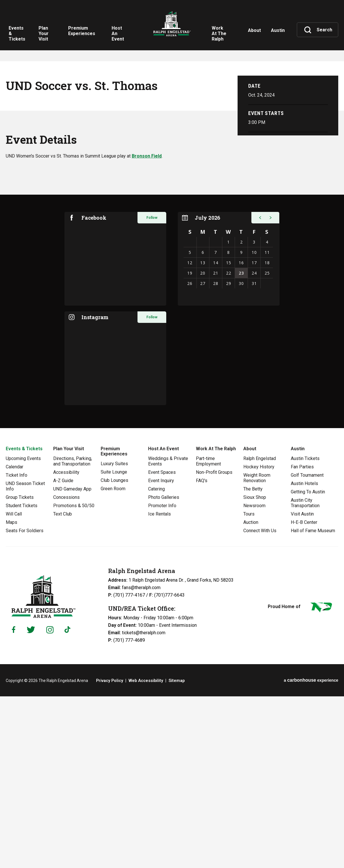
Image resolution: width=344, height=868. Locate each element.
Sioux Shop (255, 669)
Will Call (14, 686)
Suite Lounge (114, 644)
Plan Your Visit (69, 621)
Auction (251, 694)
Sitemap (175, 852)
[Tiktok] (69, 802)
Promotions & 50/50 (74, 678)
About (250, 621)
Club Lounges (114, 652)
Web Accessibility (145, 852)
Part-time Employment (208, 633)
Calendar (15, 639)
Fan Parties (302, 639)
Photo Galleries (164, 669)
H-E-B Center (304, 694)
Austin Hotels (304, 655)
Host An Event (164, 621)
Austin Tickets (305, 630)
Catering (156, 661)
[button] (259, 390)
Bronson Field (147, 328)
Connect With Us (260, 703)
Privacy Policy (109, 852)
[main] (172, 300)
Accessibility (66, 644)
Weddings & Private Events (168, 633)
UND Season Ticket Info (25, 658)
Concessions (66, 669)
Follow (152, 390)
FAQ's (202, 653)
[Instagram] (50, 802)
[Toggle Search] (318, 30)
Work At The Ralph (216, 621)
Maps (12, 694)
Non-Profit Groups (214, 644)
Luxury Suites (114, 636)
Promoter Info (162, 678)
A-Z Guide (63, 653)
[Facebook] (14, 802)
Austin (298, 621)
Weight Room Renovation (257, 650)
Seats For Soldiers (25, 703)
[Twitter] (31, 802)
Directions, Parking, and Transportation (73, 633)
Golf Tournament (307, 647)
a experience (311, 852)
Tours (249, 686)
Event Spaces (162, 644)
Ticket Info (17, 647)
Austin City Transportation (305, 675)
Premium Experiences (114, 623)
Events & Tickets (24, 621)
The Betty (253, 661)
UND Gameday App (72, 661)
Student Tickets (22, 678)
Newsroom (254, 678)
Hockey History (259, 639)
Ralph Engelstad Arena (172, 29)
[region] (229, 431)
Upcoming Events (23, 630)
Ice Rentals (159, 686)
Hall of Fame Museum (313, 703)
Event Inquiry (161, 653)
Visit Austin (302, 686)
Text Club (63, 686)
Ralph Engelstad (260, 630)
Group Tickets (20, 669)
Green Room (113, 661)
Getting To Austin (308, 664)
